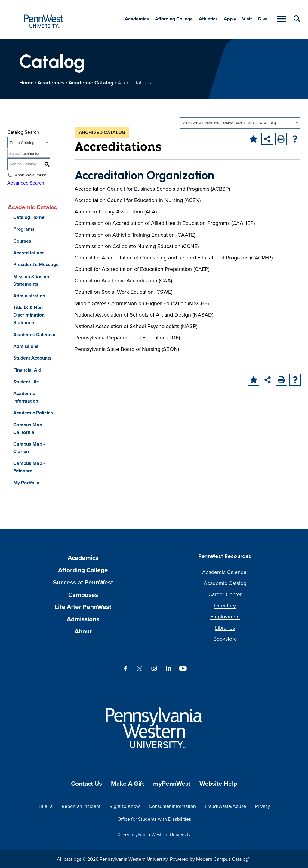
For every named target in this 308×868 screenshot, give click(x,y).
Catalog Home (29, 217)
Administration (29, 296)
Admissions (26, 346)
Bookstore (225, 639)
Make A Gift (128, 783)
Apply (230, 19)
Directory (225, 605)
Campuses (83, 595)
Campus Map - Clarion (29, 448)
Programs (24, 229)
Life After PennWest (83, 607)
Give (263, 19)
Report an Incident (81, 806)
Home (26, 83)
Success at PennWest (83, 582)
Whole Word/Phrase (31, 175)
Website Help (218, 783)
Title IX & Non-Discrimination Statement (29, 315)
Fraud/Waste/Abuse (225, 806)
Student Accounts (32, 358)
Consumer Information (172, 806)
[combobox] (240, 123)
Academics (137, 19)
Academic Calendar (35, 334)
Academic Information (26, 397)
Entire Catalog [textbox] (22, 143)
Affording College (174, 19)
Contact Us (86, 783)
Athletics (208, 19)
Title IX (45, 806)
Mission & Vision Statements (31, 280)
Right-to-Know (125, 806)
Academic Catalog (91, 83)
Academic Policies (33, 413)
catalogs (72, 859)
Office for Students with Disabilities (154, 819)
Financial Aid (27, 370)
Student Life (26, 382)
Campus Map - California (29, 428)
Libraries (225, 628)
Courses (22, 241)
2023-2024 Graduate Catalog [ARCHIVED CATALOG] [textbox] (229, 123)
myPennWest (172, 783)
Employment (225, 616)
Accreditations (29, 253)
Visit (247, 19)
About (83, 631)
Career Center (225, 594)
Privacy (263, 806)
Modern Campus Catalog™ (223, 859)
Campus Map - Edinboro (29, 467)
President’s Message (36, 264)
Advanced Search (26, 183)
